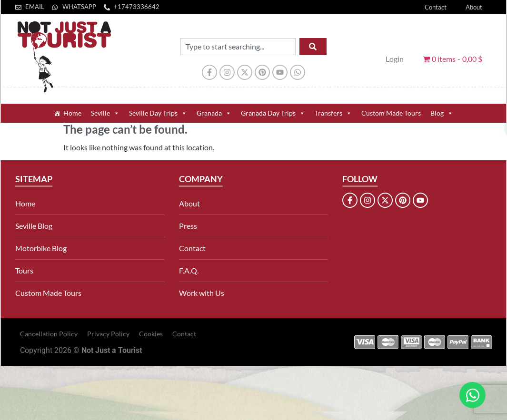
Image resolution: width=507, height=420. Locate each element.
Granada (214, 113)
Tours (24, 270)
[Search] (313, 47)
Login (395, 59)
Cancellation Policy (49, 334)
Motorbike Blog (41, 248)
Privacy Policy (108, 334)
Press (188, 226)
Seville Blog (34, 226)
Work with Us (202, 293)
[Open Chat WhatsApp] (472, 395)
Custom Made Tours (391, 113)
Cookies (151, 334)
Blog (442, 113)
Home (72, 113)
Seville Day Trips (158, 113)
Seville (105, 113)
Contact (436, 7)
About (474, 7)
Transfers (333, 113)
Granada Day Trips (273, 113)
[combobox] (238, 47)
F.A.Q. (189, 270)
